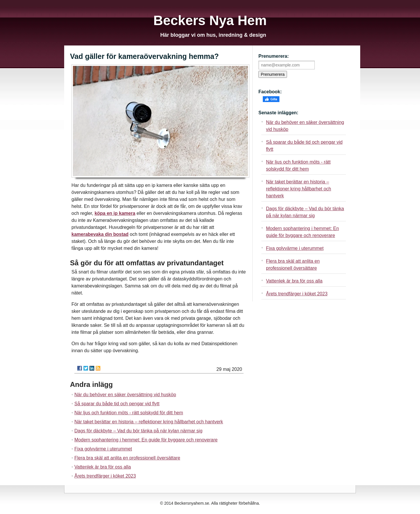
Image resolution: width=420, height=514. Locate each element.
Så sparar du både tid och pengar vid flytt (117, 404)
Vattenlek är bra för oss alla (103, 467)
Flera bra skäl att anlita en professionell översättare (127, 458)
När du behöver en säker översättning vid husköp (125, 395)
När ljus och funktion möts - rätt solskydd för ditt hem (129, 413)
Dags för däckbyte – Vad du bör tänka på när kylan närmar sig (138, 431)
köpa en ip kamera (115, 213)
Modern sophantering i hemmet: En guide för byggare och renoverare (146, 440)
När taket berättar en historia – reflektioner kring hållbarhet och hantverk (149, 422)
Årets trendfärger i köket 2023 (105, 476)
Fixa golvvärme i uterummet (103, 449)
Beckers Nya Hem (210, 20)
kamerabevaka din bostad (100, 234)
